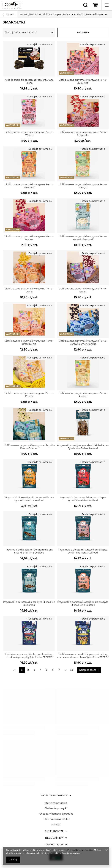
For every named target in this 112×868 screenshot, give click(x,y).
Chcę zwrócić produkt (56, 819)
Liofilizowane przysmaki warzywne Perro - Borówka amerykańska (83, 342)
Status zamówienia (56, 803)
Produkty (45, 14)
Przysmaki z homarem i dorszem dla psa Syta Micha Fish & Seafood (83, 499)
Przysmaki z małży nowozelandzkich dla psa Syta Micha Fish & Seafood (83, 447)
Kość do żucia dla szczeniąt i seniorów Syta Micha (29, 81)
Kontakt (56, 824)
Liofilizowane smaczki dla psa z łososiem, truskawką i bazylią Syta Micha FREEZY (29, 656)
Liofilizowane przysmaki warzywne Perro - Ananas (83, 395)
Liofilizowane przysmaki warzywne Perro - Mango (83, 186)
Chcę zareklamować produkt (56, 814)
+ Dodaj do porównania (39, 44)
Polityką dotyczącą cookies (80, 850)
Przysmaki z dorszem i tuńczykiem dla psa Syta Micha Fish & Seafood (83, 551)
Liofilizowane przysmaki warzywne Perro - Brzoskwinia (29, 342)
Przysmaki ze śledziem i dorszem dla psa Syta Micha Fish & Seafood (29, 551)
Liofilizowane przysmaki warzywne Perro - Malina (29, 238)
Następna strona (88, 670)
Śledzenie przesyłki (56, 808)
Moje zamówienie (54, 795)
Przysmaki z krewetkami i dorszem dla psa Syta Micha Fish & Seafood (29, 499)
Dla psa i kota (60, 14)
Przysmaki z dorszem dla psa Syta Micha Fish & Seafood (29, 603)
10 (72, 670)
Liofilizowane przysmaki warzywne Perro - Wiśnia (29, 134)
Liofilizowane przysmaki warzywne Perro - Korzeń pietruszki (83, 238)
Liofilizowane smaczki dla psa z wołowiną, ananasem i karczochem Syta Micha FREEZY (83, 656)
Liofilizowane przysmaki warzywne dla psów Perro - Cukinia (29, 447)
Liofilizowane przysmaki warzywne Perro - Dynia (29, 290)
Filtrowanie (83, 32)
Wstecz (9, 15)
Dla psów (76, 14)
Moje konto (54, 831)
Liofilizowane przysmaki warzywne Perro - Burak (83, 290)
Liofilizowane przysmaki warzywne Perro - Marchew (29, 186)
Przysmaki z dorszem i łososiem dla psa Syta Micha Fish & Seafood (83, 603)
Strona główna (28, 14)
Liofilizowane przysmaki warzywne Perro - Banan (29, 395)
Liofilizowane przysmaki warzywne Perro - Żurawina (83, 81)
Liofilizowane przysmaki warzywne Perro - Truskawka (83, 134)
